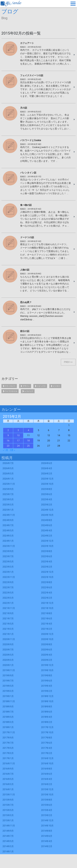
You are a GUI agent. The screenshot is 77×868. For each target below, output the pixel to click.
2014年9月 (8, 831)
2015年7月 (8, 805)
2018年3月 (8, 722)
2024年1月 (8, 541)
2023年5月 (8, 562)
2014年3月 (8, 846)
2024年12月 (47, 510)
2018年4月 (47, 717)
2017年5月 (8, 748)
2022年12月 (47, 572)
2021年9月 (8, 613)
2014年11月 (9, 826)
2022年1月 (8, 603)
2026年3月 (8, 474)
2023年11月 (9, 546)
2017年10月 (47, 732)
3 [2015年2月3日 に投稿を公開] (18, 430)
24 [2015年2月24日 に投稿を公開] (18, 446)
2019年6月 (47, 681)
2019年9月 (8, 675)
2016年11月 (9, 764)
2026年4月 (47, 468)
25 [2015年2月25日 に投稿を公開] (28, 446)
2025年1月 (8, 510)
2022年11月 (9, 577)
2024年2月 (47, 536)
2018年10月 (47, 701)
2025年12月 (47, 479)
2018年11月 (9, 701)
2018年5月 (8, 717)
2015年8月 (47, 800)
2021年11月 (9, 608)
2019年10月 (47, 670)
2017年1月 (8, 758)
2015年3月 (8, 815)
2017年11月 (9, 732)
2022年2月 (47, 598)
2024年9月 (8, 520)
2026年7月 (8, 463)
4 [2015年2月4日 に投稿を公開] (28, 430)
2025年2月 (47, 505)
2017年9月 (8, 738)
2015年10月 (47, 795)
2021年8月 (47, 613)
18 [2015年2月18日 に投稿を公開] (28, 441)
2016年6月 (47, 774)
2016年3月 (8, 784)
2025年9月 (8, 489)
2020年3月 (8, 660)
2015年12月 (47, 789)
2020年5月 (8, 655)
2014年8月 (47, 831)
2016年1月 (8, 789)
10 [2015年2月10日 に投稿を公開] (18, 435)
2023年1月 (8, 572)
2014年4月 (47, 841)
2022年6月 (47, 587)
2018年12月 (47, 696)
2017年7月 (8, 743)
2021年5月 (8, 624)
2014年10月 (47, 826)
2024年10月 (47, 515)
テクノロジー (10, 386)
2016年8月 (47, 769)
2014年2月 (47, 846)
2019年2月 (47, 691)
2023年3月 (8, 567)
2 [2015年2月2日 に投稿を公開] (8, 430)
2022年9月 (8, 582)
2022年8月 (47, 582)
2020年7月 (8, 650)
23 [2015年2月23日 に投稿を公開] (8, 446)
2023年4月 (47, 562)
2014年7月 (8, 836)
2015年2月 (47, 815)
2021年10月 (47, 608)
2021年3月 (8, 629)
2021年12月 (47, 603)
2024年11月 (9, 515)
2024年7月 (8, 525)
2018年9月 (8, 707)
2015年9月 (8, 800)
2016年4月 (47, 779)
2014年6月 (47, 836)
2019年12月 (47, 665)
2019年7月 (8, 681)
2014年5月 (8, 841)
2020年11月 (9, 639)
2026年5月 (8, 468)
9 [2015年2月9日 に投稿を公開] (8, 435)
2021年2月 (47, 629)
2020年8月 (47, 644)
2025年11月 (9, 484)
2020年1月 (8, 665)
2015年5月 (8, 810)
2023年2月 (47, 567)
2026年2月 (47, 474)
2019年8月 (47, 675)
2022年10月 (47, 577)
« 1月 (5, 450)
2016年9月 (8, 769)
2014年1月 (8, 852)
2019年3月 (8, 691)
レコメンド (29, 391)
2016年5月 (8, 779)
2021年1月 (8, 634)
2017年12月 (47, 727)
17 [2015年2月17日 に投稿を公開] (18, 441)
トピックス (41, 386)
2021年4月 (47, 624)
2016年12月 (47, 758)
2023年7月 (8, 556)
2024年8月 (47, 520)
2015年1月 (8, 820)
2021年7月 (8, 619)
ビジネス (56, 386)
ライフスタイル (11, 391)
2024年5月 (8, 531)
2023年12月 (47, 541)
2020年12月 (47, 634)
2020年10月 (47, 639)
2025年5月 (8, 499)
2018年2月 (47, 722)
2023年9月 (8, 551)
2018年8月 (47, 707)
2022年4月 (47, 593)
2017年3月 (8, 753)
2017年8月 (47, 738)
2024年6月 (47, 525)
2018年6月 (47, 712)
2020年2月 (47, 660)
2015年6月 (47, 805)
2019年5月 (8, 686)
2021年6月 (47, 619)
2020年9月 (8, 644)
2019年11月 (9, 670)
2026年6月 (47, 463)
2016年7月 (8, 774)
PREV (67, 362)
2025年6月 (47, 494)
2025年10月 (47, 484)
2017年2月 (47, 753)
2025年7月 (8, 494)
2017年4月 (47, 748)
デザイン (26, 386)
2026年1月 (8, 479)
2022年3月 (8, 598)
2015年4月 (47, 810)
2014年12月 (47, 820)
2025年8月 (47, 489)
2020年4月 (47, 655)
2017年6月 (47, 743)
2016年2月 (47, 784)
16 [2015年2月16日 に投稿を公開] (8, 441)
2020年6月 (47, 650)
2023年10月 (47, 546)
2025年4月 (47, 499)
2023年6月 (47, 556)
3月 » (12, 450)
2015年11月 (9, 795)
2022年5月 (8, 593)
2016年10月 (47, 764)
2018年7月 (8, 712)
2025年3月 (8, 505)
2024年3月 (8, 536)
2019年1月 (8, 696)
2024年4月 (47, 531)
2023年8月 (47, 551)
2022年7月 (8, 587)
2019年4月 (47, 686)
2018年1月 (8, 727)
